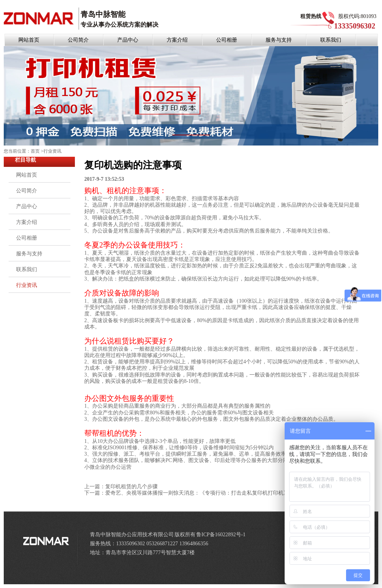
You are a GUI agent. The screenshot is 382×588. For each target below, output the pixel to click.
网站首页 (29, 40)
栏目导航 (25, 160)
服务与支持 (279, 40)
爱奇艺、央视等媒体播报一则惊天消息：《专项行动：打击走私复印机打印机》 (197, 493)
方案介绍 (177, 40)
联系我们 (331, 40)
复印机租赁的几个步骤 (131, 487)
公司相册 (227, 40)
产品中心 (128, 40)
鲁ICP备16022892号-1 (221, 535)
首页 (35, 151)
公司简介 (78, 40)
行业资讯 (52, 151)
